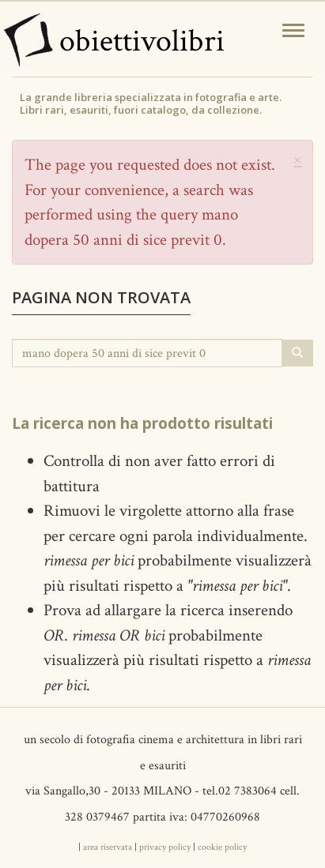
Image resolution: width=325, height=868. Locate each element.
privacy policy (165, 847)
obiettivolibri (142, 41)
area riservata (108, 847)
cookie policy (222, 847)
